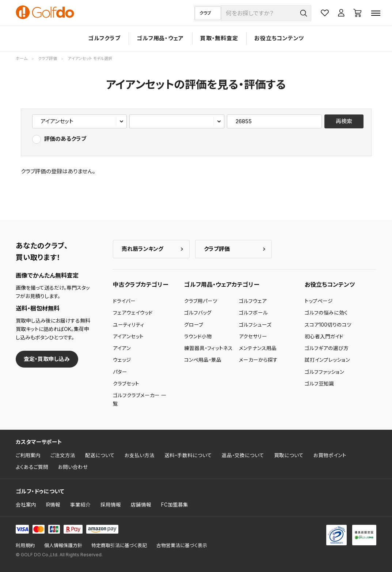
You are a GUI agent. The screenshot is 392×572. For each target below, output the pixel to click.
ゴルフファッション (324, 372)
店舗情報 (141, 505)
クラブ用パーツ (201, 301)
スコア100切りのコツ (328, 325)
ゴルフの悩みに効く (326, 313)
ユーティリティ (129, 325)
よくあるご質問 (32, 467)
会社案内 (26, 505)
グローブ (194, 325)
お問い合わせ (73, 467)
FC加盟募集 (175, 505)
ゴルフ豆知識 (319, 384)
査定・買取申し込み (47, 359)
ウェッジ (122, 360)
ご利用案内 (28, 455)
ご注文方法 (63, 455)
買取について (289, 455)
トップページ (319, 301)
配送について (100, 455)
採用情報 (111, 505)
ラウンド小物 (198, 336)
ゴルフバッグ (198, 313)
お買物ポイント (330, 455)
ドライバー (124, 301)
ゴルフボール (253, 313)
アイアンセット (128, 336)
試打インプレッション (327, 360)
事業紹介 (80, 505)
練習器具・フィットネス (208, 348)
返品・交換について (243, 455)
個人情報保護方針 (63, 545)
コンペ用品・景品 (203, 360)
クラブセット (126, 384)
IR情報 (53, 505)
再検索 (344, 121)
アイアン (122, 348)
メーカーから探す (258, 360)
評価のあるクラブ (65, 139)
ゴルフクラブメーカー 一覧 (140, 399)
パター (120, 372)
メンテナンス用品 (258, 348)
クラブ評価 (217, 249)
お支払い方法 (140, 455)
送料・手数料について (188, 455)
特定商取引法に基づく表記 (119, 545)
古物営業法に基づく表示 (182, 545)
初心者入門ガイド (324, 336)
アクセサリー (253, 336)
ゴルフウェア (253, 301)
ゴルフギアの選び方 (327, 348)
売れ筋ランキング (142, 249)
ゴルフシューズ (255, 325)
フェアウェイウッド (133, 313)
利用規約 (25, 545)
